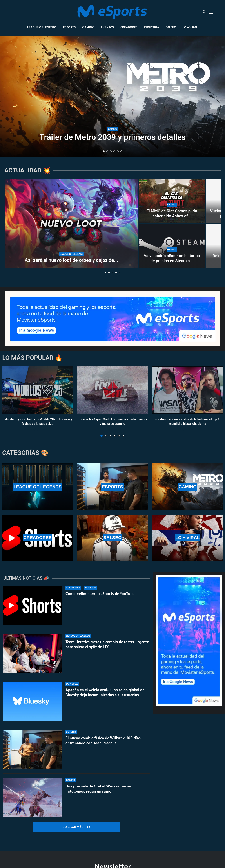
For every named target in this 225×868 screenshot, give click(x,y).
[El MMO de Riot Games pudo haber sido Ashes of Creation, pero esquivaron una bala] (172, 201)
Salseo (171, 27)
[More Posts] (76, 827)
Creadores (129, 27)
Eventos (107, 27)
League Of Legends (42, 27)
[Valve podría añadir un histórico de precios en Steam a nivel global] (172, 246)
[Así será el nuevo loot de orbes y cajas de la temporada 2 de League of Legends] (71, 223)
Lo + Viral (190, 27)
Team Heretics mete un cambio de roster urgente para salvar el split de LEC (107, 644)
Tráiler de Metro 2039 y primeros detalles (112, 137)
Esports (69, 27)
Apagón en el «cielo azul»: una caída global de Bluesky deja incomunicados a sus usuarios (105, 692)
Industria (152, 27)
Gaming (88, 27)
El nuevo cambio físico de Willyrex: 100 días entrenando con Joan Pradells (103, 741)
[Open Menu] (211, 12)
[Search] (204, 12)
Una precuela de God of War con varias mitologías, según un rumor (99, 789)
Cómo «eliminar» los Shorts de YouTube (100, 594)
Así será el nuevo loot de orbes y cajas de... (72, 260)
